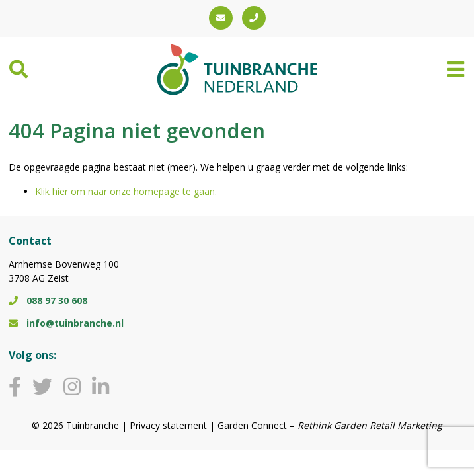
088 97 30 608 (48, 300)
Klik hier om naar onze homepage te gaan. (126, 191)
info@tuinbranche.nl (66, 323)
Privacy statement (168, 425)
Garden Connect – (330, 425)
